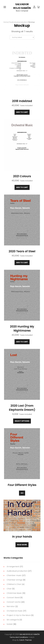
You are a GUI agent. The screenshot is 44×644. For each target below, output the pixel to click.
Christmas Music (14, 593)
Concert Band (13, 598)
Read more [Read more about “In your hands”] (22, 545)
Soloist (10, 624)
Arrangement (13, 567)
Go (22, 493)
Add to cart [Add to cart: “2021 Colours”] (22, 187)
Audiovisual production (18, 22)
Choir (9, 589)
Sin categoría (13, 620)
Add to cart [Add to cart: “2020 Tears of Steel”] (22, 263)
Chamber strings (14, 580)
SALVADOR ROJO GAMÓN (30, 634)
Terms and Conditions (19, 637)
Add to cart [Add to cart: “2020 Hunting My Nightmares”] (22, 342)
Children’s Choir (14, 584)
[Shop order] (22, 37)
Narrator (11, 606)
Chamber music (14, 575)
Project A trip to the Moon (19, 615)
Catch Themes (25, 640)
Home (6, 22)
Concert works (14, 602)
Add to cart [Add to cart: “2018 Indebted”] (22, 112)
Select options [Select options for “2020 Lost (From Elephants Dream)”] (22, 421)
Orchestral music (15, 611)
